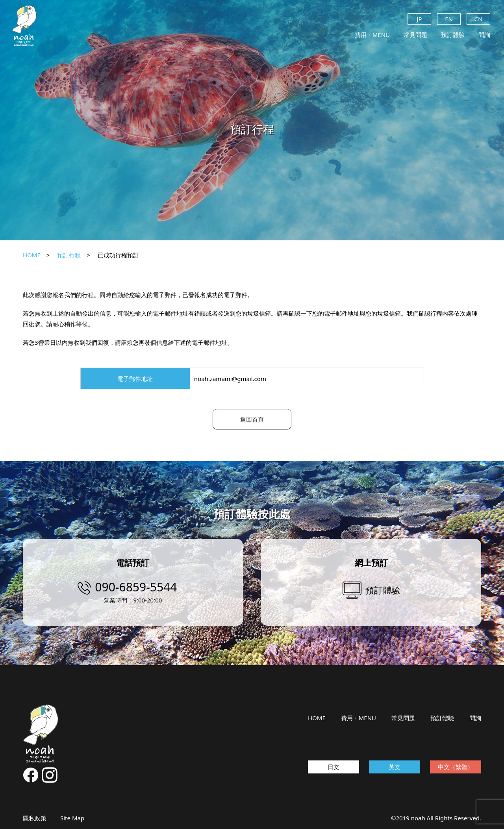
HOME (32, 255)
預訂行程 (69, 255)
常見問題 (415, 35)
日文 (334, 767)
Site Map (72, 818)
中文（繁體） (456, 767)
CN (479, 19)
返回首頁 (252, 419)
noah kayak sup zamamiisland (24, 26)
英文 (395, 767)
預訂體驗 (453, 35)
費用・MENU (372, 35)
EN (449, 19)
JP (419, 19)
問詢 (484, 35)
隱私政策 (35, 818)
